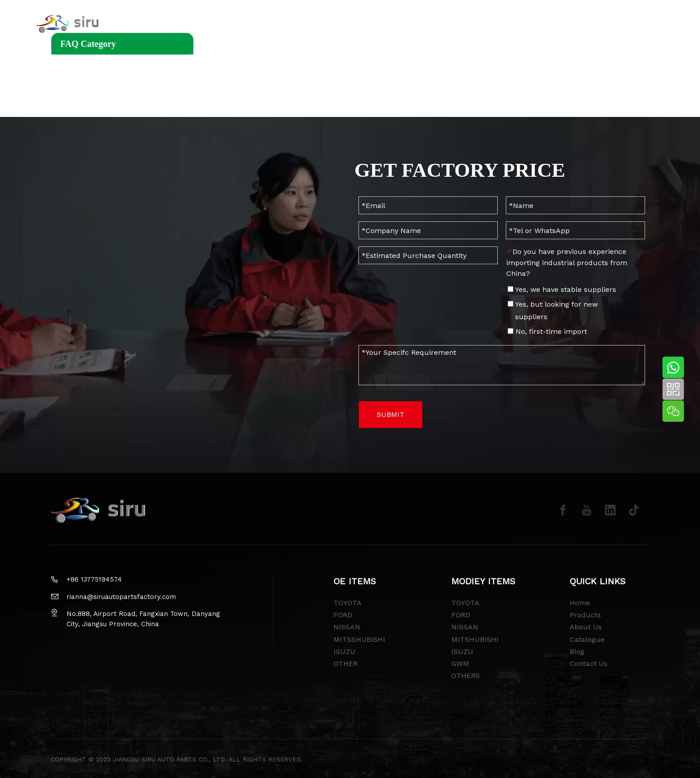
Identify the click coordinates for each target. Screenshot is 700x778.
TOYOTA (348, 603)
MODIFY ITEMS (282, 25)
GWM (460, 664)
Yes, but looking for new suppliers (553, 310)
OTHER (346, 664)
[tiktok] (634, 510)
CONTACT (481, 25)
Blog (577, 651)
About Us (586, 627)
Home (580, 603)
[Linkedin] (610, 510)
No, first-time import (547, 331)
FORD (343, 615)
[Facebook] (563, 510)
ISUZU (344, 651)
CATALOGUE (429, 25)
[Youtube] (587, 510)
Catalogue (587, 639)
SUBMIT (391, 414)
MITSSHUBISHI (359, 639)
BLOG (333, 25)
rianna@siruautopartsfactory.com (121, 597)
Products (585, 615)
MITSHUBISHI (475, 639)
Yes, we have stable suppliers (562, 289)
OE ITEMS (224, 25)
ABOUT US (375, 25)
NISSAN (347, 627)
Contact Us (589, 664)
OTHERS (466, 676)
